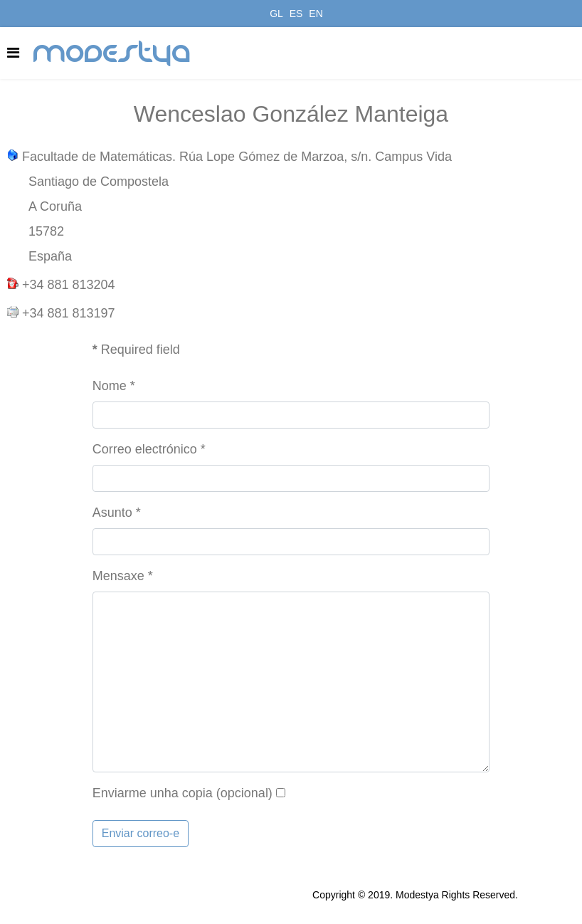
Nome (114, 386)
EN (316, 14)
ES (296, 14)
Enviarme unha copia (153, 793)
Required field (136, 350)
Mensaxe (123, 576)
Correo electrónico (149, 449)
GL (276, 14)
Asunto (117, 513)
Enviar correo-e (141, 833)
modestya (112, 53)
